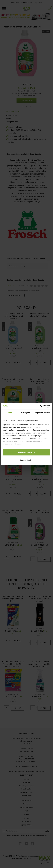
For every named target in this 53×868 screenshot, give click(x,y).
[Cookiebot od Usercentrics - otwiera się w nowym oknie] (40, 406)
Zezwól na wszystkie (27, 452)
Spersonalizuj (27, 460)
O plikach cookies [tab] (43, 413)
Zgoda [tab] (9, 413)
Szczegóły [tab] (25, 413)
